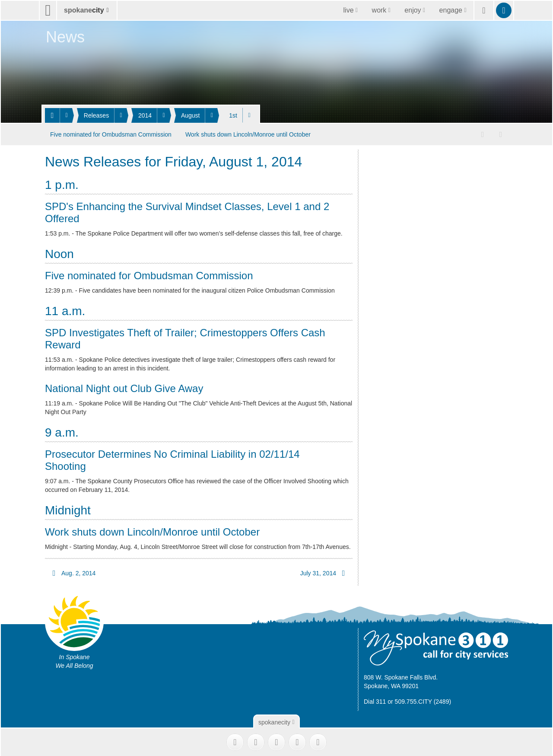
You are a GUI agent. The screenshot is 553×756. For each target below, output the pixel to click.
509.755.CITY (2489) (423, 700)
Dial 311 (375, 700)
